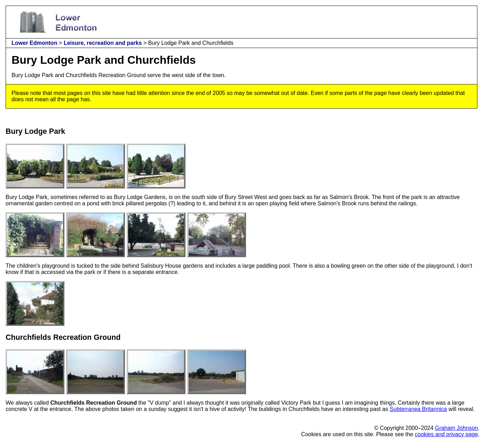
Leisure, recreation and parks (103, 43)
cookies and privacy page (446, 434)
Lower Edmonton (34, 43)
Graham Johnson (457, 428)
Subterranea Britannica (418, 409)
